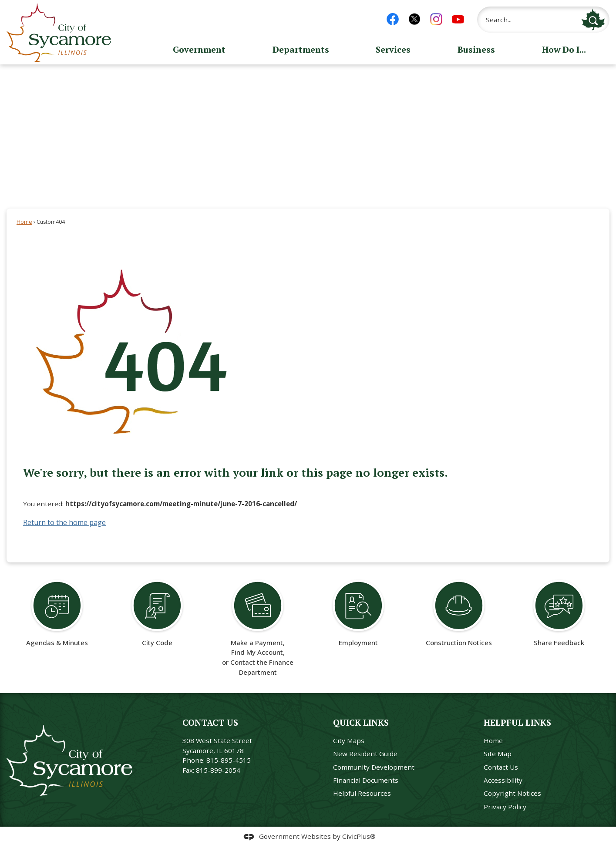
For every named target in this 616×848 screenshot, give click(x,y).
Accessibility (503, 780)
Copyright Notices (512, 793)
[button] (593, 19)
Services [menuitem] (393, 49)
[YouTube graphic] (458, 19)
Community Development (374, 767)
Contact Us (501, 767)
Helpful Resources (362, 793)
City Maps (349, 740)
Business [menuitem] (476, 49)
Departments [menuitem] (301, 49)
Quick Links (361, 722)
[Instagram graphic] (436, 19)
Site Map (498, 754)
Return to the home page (64, 522)
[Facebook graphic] (393, 19)
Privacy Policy (505, 807)
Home (24, 222)
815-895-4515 (229, 760)
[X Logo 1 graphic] (414, 19)
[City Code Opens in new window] (157, 613)
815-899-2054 (218, 770)
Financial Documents (366, 780)
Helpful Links (517, 722)
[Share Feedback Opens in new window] (559, 613)
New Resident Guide (365, 754)
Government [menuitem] (199, 49)
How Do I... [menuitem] (564, 49)
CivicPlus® (359, 836)
